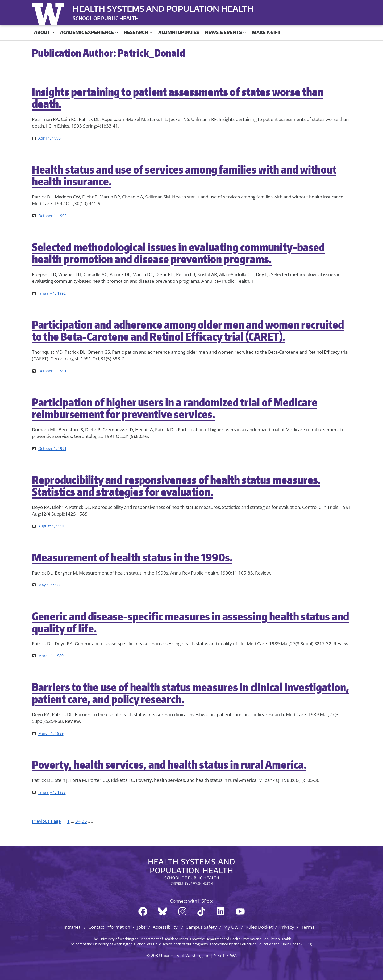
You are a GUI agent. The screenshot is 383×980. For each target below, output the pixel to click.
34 (78, 821)
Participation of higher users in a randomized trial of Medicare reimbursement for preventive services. (175, 408)
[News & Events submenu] (245, 33)
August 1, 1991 (51, 526)
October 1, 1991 (52, 371)
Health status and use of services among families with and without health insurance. (184, 175)
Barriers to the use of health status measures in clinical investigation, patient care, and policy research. (190, 693)
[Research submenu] (151, 33)
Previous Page (46, 821)
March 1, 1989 (51, 656)
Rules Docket (259, 927)
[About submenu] (53, 33)
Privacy (287, 927)
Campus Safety (201, 927)
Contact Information (109, 927)
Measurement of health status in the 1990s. (132, 557)
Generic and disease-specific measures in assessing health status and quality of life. (190, 622)
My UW (231, 927)
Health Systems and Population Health (163, 9)
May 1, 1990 (49, 585)
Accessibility (165, 927)
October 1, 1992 (52, 216)
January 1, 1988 (52, 792)
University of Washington (49, 13)
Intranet (72, 927)
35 (84, 821)
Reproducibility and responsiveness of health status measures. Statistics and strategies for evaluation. (176, 486)
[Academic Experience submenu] (117, 33)
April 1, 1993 (49, 138)
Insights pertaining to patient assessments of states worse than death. (178, 98)
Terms (308, 927)
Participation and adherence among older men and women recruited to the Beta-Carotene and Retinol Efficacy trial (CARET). (188, 331)
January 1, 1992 (52, 293)
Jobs (141, 927)
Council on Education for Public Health (270, 944)
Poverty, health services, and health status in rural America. (169, 765)
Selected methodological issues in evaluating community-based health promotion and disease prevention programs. (178, 253)
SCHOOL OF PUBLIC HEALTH (106, 18)
